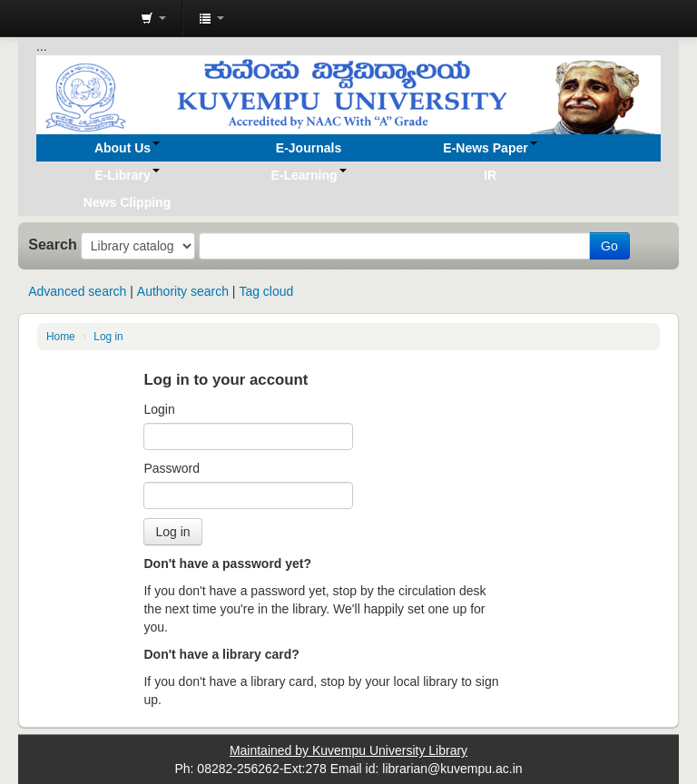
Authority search (183, 291)
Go (609, 246)
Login (159, 409)
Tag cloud (266, 291)
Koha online (82, 18)
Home (61, 337)
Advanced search (77, 291)
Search (53, 244)
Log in (108, 337)
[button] (153, 18)
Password (171, 468)
